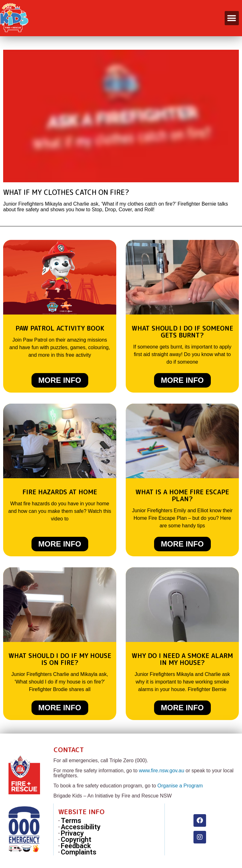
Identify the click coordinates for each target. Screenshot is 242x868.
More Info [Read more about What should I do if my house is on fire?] (60, 708)
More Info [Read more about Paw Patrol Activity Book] (60, 380)
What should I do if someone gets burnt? (182, 332)
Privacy (72, 833)
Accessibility (81, 827)
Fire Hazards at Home (60, 492)
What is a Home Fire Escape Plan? (182, 495)
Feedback (76, 846)
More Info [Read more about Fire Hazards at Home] (60, 544)
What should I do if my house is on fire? (60, 659)
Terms (71, 821)
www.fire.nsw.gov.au (162, 771)
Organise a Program (180, 786)
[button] (232, 18)
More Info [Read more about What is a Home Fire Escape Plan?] (182, 544)
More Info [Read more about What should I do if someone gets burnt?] (182, 380)
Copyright (76, 840)
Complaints (79, 852)
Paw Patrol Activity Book (60, 328)
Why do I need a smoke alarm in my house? (182, 659)
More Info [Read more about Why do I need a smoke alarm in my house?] (182, 708)
